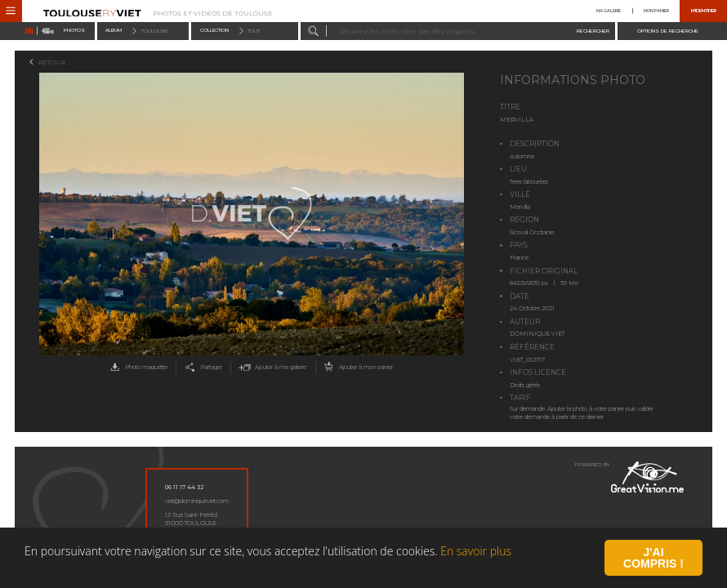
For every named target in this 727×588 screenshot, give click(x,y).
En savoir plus (476, 570)
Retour (52, 62)
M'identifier (704, 11)
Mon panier (656, 11)
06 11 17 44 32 (184, 487)
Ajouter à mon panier (357, 368)
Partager (202, 368)
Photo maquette (137, 368)
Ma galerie (609, 11)
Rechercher (593, 30)
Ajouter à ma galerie (271, 368)
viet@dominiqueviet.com (197, 501)
